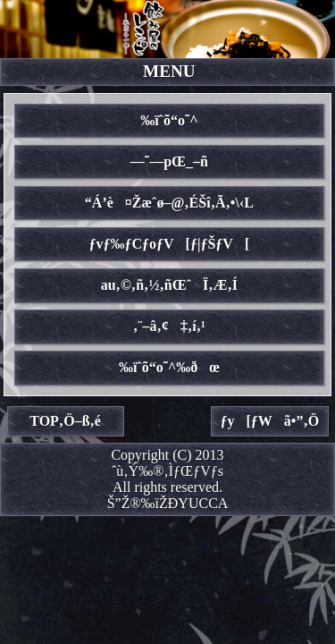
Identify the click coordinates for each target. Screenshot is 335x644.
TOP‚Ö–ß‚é (65, 421)
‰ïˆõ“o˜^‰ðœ (169, 367)
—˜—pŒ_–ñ (169, 161)
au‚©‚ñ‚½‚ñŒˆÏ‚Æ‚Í (169, 285)
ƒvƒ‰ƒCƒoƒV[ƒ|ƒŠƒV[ (170, 244)
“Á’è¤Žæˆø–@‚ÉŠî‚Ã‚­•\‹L (169, 203)
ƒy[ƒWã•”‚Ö (270, 421)
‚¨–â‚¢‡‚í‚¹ (169, 326)
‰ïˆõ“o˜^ (169, 120)
